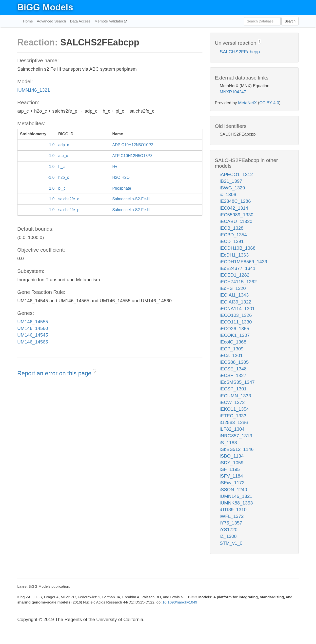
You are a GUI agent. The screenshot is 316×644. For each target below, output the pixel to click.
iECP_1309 (232, 349)
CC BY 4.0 (269, 103)
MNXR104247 (233, 92)
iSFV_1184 (231, 476)
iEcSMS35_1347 (237, 382)
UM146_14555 (33, 322)
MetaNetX (248, 103)
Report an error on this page (55, 373)
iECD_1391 (232, 241)
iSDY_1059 (232, 463)
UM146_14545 (33, 335)
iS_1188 (228, 443)
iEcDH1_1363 (234, 255)
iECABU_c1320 (236, 221)
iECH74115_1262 (238, 282)
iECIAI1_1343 (234, 295)
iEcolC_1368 (233, 342)
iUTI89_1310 (233, 510)
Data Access (80, 21)
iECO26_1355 (234, 329)
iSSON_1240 (233, 490)
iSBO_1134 (232, 456)
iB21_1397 (231, 181)
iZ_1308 (228, 536)
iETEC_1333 (233, 416)
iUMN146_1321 (34, 90)
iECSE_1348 (233, 369)
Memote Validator (109, 21)
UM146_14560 (33, 328)
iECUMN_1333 (235, 396)
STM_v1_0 (231, 543)
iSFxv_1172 (232, 483)
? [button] (95, 372)
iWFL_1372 (232, 516)
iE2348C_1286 (235, 201)
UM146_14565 (33, 342)
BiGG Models (45, 7)
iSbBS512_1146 (237, 449)
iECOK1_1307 (235, 335)
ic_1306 (228, 194)
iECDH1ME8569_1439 (243, 262)
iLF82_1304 (232, 429)
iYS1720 (229, 530)
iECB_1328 (232, 228)
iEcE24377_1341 (238, 268)
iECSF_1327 (233, 375)
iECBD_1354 (233, 235)
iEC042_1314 (234, 208)
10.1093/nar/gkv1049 (180, 602)
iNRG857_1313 (236, 436)
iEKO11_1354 (234, 409)
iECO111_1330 (236, 322)
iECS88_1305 (234, 362)
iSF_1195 (230, 469)
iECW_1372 (232, 402)
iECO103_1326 (236, 315)
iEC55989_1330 (237, 215)
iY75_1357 (231, 523)
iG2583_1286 (234, 422)
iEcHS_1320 (233, 288)
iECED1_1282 (235, 275)
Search (290, 21)
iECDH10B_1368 (238, 248)
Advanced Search (51, 21)
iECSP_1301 (233, 389)
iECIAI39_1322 (236, 302)
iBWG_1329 (232, 188)
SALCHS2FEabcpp (240, 52)
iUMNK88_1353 (236, 503)
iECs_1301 (231, 355)
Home (28, 21)
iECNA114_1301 (237, 309)
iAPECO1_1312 (236, 174)
